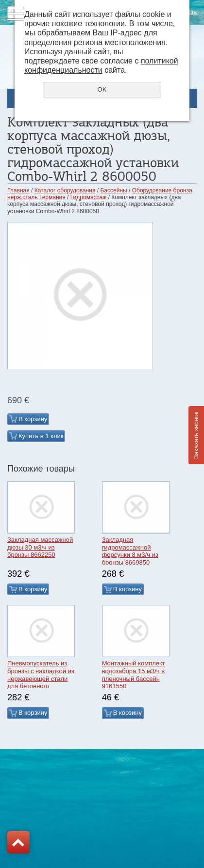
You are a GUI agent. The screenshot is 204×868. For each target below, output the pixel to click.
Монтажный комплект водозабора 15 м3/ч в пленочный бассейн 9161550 (134, 675)
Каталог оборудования (65, 190)
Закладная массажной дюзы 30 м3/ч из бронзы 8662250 (40, 547)
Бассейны (113, 190)
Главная (18, 190)
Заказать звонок (196, 435)
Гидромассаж (89, 197)
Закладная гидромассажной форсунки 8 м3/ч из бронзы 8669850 (130, 551)
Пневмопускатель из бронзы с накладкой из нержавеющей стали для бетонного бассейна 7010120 (41, 678)
